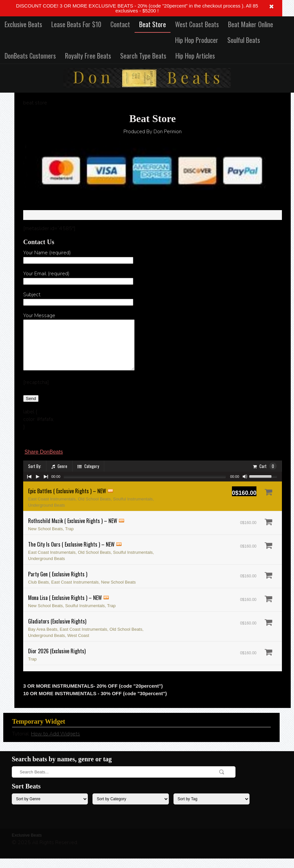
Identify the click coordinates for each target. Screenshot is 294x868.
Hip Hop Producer (197, 40)
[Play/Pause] (38, 486)
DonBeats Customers (30, 56)
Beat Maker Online (251, 24)
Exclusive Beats (23, 24)
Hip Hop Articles (195, 56)
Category (88, 476)
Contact (120, 24)
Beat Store (153, 24)
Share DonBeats (44, 462)
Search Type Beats (143, 56)
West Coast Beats (197, 24)
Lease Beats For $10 (76, 24)
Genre (59, 476)
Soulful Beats (244, 40)
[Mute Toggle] (245, 486)
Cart (265, 476)
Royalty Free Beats (88, 56)
